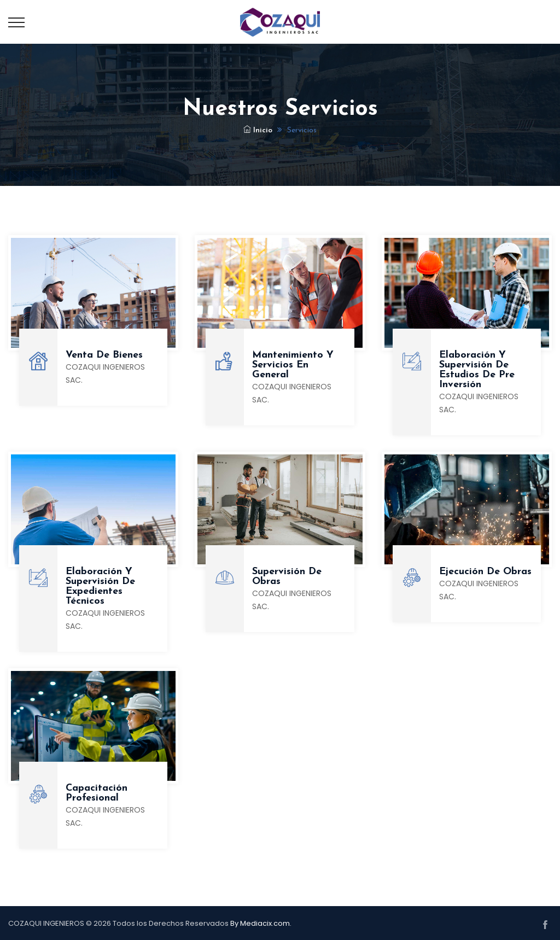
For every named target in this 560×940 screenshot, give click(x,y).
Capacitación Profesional (97, 793)
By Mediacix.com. (261, 923)
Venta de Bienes (104, 355)
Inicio (258, 130)
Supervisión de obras (287, 577)
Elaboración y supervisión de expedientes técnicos (100, 586)
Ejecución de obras (485, 572)
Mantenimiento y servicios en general (293, 365)
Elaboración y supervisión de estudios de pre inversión (477, 370)
